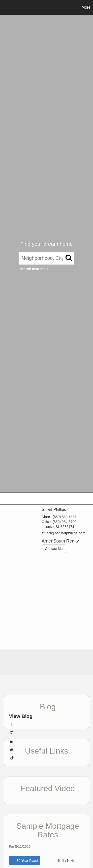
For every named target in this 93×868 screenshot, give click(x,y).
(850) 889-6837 (64, 517)
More (86, 7)
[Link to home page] (4, 7)
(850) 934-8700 (64, 522)
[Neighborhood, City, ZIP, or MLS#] (46, 258)
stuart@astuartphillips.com (64, 533)
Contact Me (54, 549)
